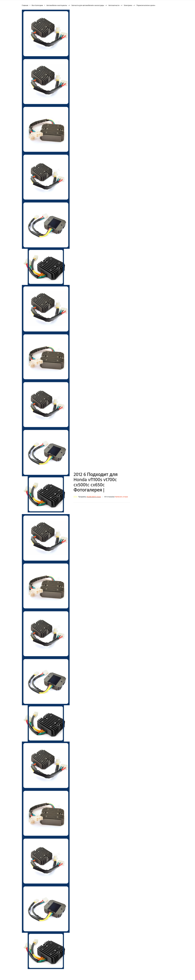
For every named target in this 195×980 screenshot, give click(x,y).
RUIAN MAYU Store (94, 497)
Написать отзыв (121, 497)
